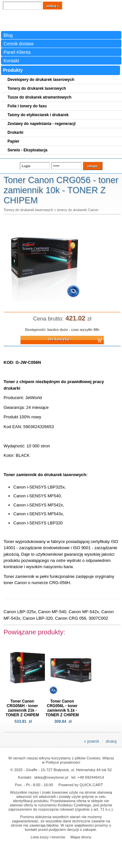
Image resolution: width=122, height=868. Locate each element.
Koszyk (103, 5)
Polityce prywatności (63, 762)
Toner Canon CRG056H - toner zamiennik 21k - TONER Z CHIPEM (22, 708)
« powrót (91, 741)
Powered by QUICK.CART (81, 785)
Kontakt (11, 61)
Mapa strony (81, 837)
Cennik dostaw (19, 44)
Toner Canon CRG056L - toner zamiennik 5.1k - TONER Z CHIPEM (62, 708)
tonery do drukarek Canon (78, 210)
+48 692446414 (91, 777)
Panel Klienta (17, 52)
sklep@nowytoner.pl (51, 777)
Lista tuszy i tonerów (48, 837)
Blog (8, 35)
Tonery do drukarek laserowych (28, 210)
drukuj (111, 741)
